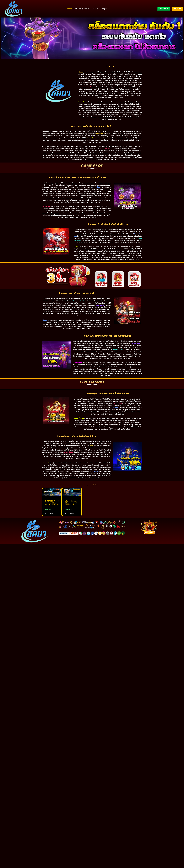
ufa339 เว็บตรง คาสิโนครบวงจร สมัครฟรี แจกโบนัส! (72, 514)
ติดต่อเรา (95, 9)
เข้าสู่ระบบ (105, 9)
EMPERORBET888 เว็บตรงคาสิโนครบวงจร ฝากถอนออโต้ (52, 514)
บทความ (87, 9)
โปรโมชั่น (78, 9)
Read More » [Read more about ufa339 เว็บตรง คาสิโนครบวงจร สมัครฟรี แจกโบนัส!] (69, 521)
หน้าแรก (69, 9)
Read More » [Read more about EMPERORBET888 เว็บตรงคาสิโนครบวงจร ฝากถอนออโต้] (49, 521)
